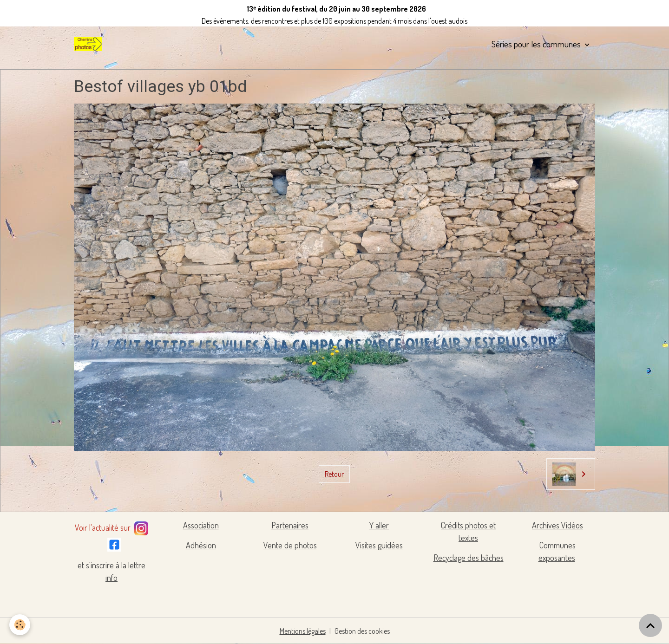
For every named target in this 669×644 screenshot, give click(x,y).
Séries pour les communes (537, 44)
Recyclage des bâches (469, 558)
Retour (334, 474)
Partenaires (290, 525)
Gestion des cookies (362, 631)
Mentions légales (303, 631)
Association (201, 525)
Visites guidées (379, 545)
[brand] (90, 44)
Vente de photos (290, 545)
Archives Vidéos (557, 525)
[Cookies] (20, 625)
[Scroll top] (650, 625)
